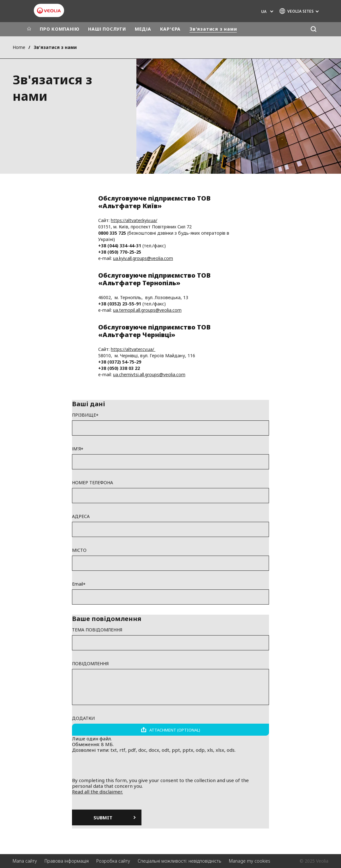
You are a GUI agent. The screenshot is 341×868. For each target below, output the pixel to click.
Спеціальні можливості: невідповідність (179, 861)
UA (264, 12)
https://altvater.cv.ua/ (133, 349)
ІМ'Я (76, 449)
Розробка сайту (113, 861)
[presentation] (170, 765)
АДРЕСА (81, 516)
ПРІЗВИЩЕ (84, 415)
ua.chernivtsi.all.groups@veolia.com (149, 374)
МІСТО (79, 550)
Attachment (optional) (175, 730)
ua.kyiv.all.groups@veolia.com (143, 258)
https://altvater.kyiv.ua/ (134, 220)
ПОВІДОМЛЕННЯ (90, 664)
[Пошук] (313, 29)
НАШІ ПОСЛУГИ (107, 29)
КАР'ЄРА (170, 29)
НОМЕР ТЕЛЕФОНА (93, 483)
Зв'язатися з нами (213, 29)
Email (78, 584)
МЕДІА (143, 29)
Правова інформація (67, 861)
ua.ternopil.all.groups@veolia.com (147, 310)
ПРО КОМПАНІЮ (60, 29)
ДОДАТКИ (83, 718)
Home (19, 47)
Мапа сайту (25, 861)
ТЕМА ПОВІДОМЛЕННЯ (97, 630)
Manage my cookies (250, 861)
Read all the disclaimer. (97, 792)
